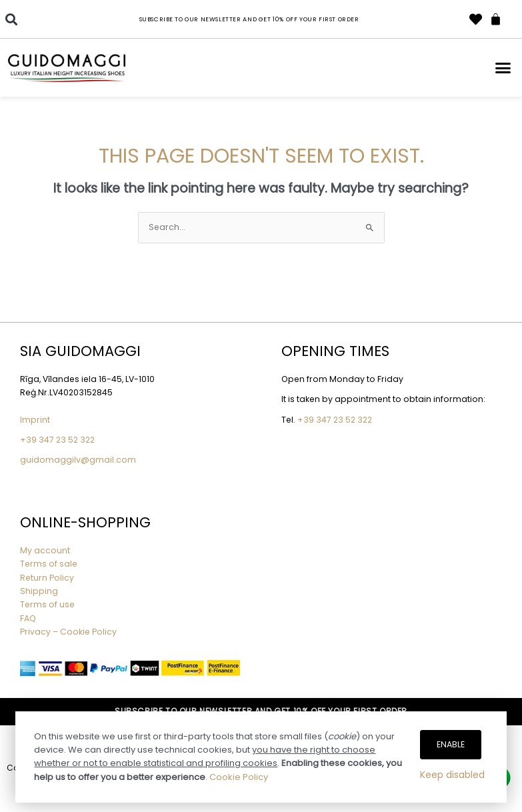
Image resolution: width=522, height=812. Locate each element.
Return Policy (47, 578)
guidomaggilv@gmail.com (78, 460)
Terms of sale (49, 564)
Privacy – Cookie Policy (69, 632)
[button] (11, 19)
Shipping (39, 591)
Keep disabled (452, 775)
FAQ (28, 618)
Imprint (35, 420)
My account (45, 550)
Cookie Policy (239, 777)
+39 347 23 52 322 (57, 440)
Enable (451, 744)
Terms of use (47, 604)
